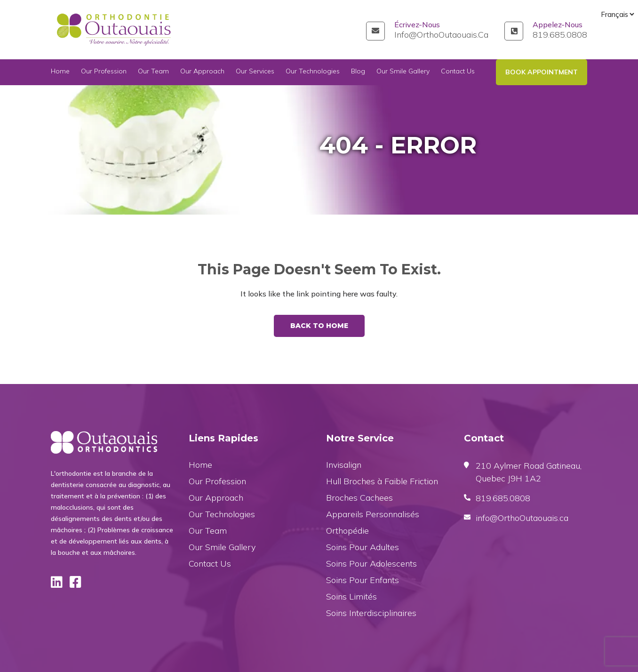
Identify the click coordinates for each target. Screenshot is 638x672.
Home (60, 72)
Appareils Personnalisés (373, 514)
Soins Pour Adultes (363, 547)
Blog (358, 72)
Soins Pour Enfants (363, 580)
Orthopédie (347, 531)
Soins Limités (351, 596)
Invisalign (344, 465)
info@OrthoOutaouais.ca (441, 35)
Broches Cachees (359, 498)
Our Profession (104, 72)
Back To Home (319, 326)
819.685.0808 (560, 35)
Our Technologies (313, 72)
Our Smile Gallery (403, 72)
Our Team (153, 72)
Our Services (255, 72)
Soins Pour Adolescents (371, 564)
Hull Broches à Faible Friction (382, 481)
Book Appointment (542, 72)
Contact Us (458, 72)
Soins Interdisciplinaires (371, 613)
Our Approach (202, 72)
